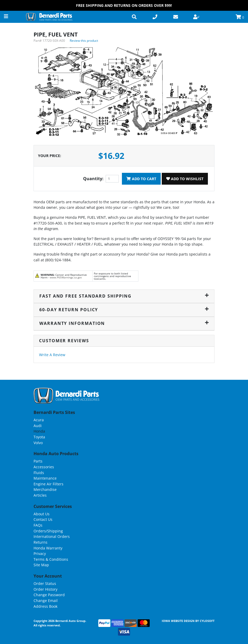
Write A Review (52, 355)
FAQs (38, 525)
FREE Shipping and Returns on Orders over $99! (124, 5)
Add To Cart (141, 179)
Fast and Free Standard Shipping (124, 296)
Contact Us (43, 519)
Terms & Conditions (51, 559)
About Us (42, 514)
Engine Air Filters (48, 484)
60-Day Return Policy (124, 310)
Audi (38, 426)
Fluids (39, 473)
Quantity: (93, 179)
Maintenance (45, 478)
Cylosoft (207, 621)
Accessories (44, 467)
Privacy (40, 554)
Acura (39, 420)
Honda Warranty (48, 548)
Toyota (39, 437)
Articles (40, 495)
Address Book (45, 606)
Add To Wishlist (185, 179)
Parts (38, 461)
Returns (41, 542)
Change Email (46, 601)
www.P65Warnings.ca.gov (66, 277)
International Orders (52, 536)
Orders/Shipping (48, 531)
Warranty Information (124, 323)
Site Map (41, 565)
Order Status (45, 583)
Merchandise (45, 489)
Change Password (49, 595)
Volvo (38, 443)
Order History (45, 589)
